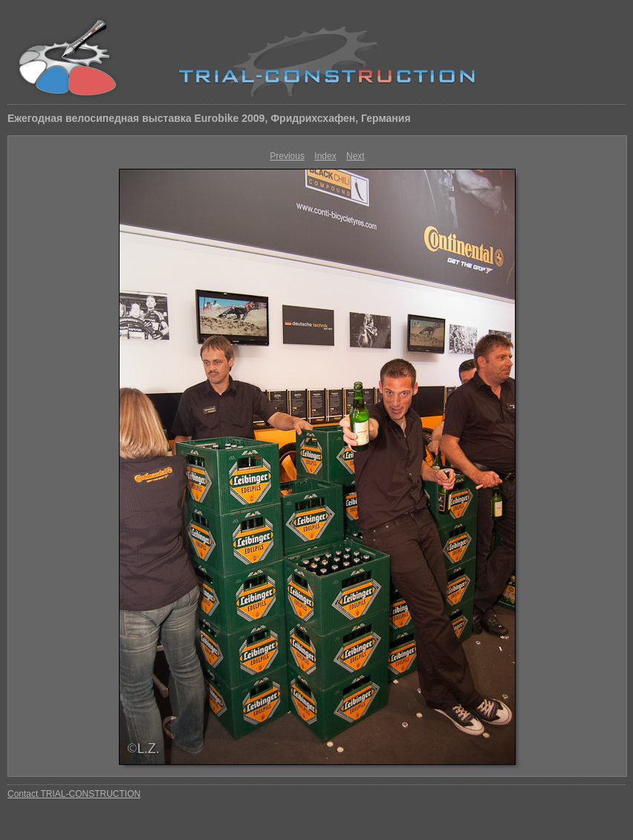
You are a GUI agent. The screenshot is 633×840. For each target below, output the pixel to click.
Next (356, 156)
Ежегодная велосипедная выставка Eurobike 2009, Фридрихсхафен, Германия (209, 118)
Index (325, 156)
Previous (287, 156)
